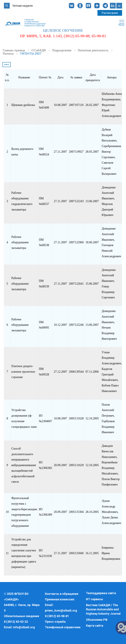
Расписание (110, 13)
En (113, 6)
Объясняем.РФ (97, 620)
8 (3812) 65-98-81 (57, 616)
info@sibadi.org (24, 627)
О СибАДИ (39, 50)
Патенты (9, 54)
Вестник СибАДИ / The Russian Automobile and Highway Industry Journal (103, 609)
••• (7, 65)
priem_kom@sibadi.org (61, 610)
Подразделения (62, 50)
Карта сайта (95, 626)
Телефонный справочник (63, 627)
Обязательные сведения (21, 616)
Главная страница (14, 50)
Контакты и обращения (62, 594)
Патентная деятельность (94, 50)
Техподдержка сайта (101, 593)
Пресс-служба (55, 622)
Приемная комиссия (59, 599)
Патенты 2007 (31, 54)
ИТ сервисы (94, 599)
